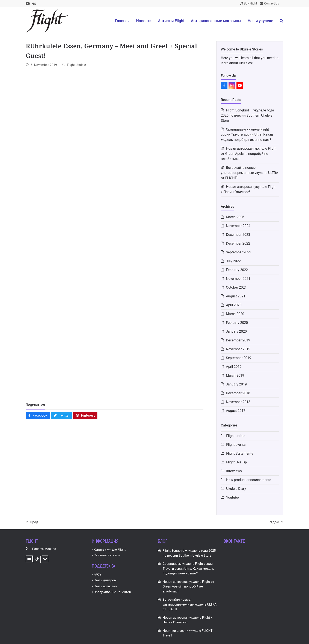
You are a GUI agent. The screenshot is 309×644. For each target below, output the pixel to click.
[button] (281, 21)
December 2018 (238, 393)
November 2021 (238, 279)
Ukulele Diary (236, 489)
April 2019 (234, 367)
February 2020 (237, 323)
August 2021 (236, 296)
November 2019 (238, 349)
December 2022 (238, 243)
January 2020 (236, 331)
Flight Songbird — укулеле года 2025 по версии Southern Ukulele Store (247, 115)
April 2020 (234, 305)
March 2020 (235, 314)
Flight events (236, 445)
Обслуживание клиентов (111, 592)
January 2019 (236, 384)
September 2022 (239, 252)
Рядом (276, 522)
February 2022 (237, 270)
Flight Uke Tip (237, 462)
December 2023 (238, 235)
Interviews (234, 471)
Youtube (233, 497)
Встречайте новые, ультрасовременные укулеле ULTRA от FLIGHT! (249, 173)
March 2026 (235, 217)
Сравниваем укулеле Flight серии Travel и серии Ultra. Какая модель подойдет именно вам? (247, 135)
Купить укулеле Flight (109, 550)
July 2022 (233, 261)
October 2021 (236, 287)
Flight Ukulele (76, 65)
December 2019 (238, 340)
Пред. (32, 522)
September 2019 (239, 358)
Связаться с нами (106, 555)
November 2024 (238, 226)
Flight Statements (240, 453)
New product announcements (249, 480)
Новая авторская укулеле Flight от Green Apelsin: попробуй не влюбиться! (249, 154)
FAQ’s (97, 574)
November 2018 (238, 402)
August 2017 (236, 411)
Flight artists (236, 436)
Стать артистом (105, 586)
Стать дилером (104, 580)
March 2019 (235, 375)
